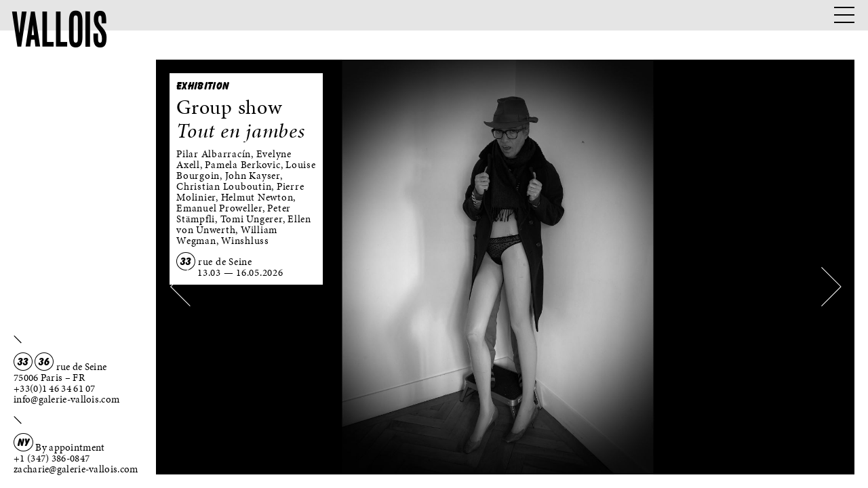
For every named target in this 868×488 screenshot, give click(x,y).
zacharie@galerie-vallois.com (76, 469)
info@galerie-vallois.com (66, 399)
